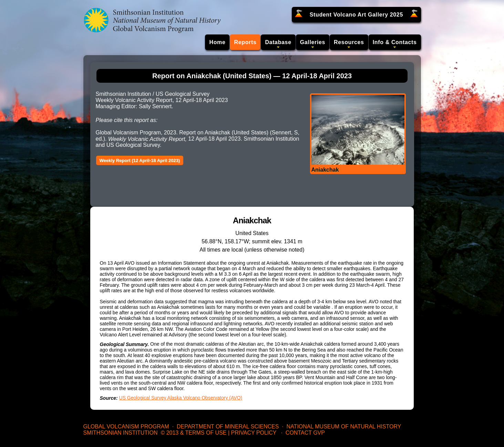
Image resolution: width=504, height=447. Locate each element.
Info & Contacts (395, 42)
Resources (349, 42)
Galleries (313, 42)
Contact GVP (305, 433)
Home (217, 42)
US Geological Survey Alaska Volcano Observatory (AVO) (181, 398)
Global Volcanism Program (126, 426)
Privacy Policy (254, 433)
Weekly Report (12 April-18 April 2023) (140, 160)
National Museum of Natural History (344, 426)
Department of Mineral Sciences (228, 426)
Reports (245, 42)
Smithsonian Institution (121, 433)
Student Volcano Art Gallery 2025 (356, 15)
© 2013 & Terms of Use (193, 433)
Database (278, 42)
